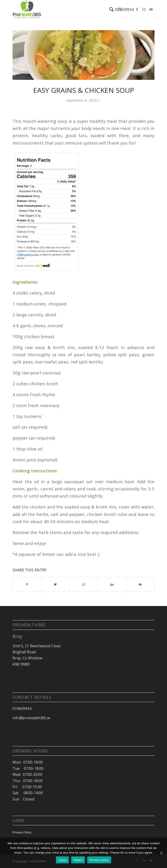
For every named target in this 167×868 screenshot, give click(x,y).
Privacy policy (99, 860)
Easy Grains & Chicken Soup (84, 90)
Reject (78, 860)
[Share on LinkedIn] (112, 584)
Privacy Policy (22, 832)
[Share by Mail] (140, 584)
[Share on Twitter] (55, 584)
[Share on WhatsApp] (84, 584)
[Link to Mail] (151, 9)
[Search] (109, 9)
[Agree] (161, 853)
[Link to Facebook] (137, 9)
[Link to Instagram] (144, 9)
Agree (62, 860)
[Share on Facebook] (27, 584)
